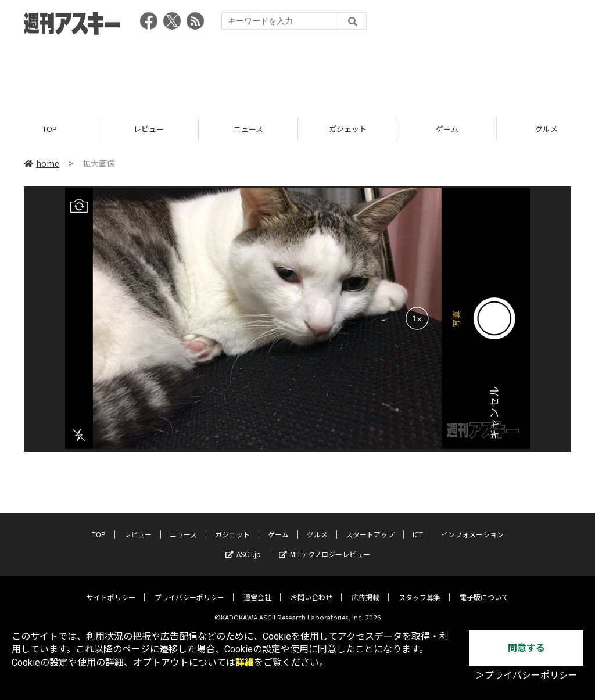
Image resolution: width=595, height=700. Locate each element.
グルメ (317, 525)
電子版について (484, 588)
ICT (418, 525)
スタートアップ (370, 525)
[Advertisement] (297, 73)
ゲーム (447, 129)
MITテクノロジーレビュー (325, 545)
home (42, 164)
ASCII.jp (243, 545)
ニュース (248, 129)
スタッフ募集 (420, 588)
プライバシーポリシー (189, 588)
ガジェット (348, 129)
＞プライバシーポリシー (526, 675)
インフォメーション (472, 525)
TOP (50, 129)
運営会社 (257, 588)
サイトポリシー (111, 588)
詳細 (245, 663)
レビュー (149, 129)
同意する (526, 648)
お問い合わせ (311, 588)
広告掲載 (365, 588)
